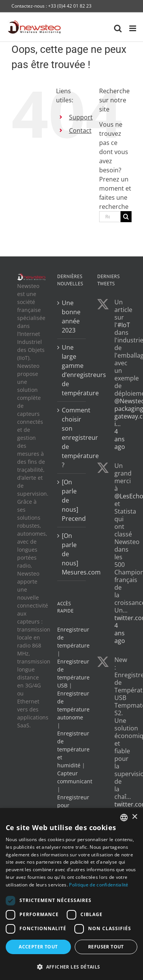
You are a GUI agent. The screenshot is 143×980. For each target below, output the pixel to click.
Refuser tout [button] (106, 947)
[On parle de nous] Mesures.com (72, 554)
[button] (71, 967)
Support (81, 117)
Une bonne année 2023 (71, 317)
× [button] (134, 817)
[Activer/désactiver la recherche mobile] (118, 28)
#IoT (124, 325)
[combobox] (124, 818)
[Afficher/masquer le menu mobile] (133, 28)
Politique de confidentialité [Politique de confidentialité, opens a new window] (99, 885)
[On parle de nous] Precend (72, 500)
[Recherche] (126, 217)
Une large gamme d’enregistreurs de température (72, 370)
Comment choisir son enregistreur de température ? (72, 437)
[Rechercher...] (110, 217)
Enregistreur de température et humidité (73, 749)
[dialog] (71, 894)
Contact (80, 130)
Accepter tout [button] (38, 947)
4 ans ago (120, 439)
